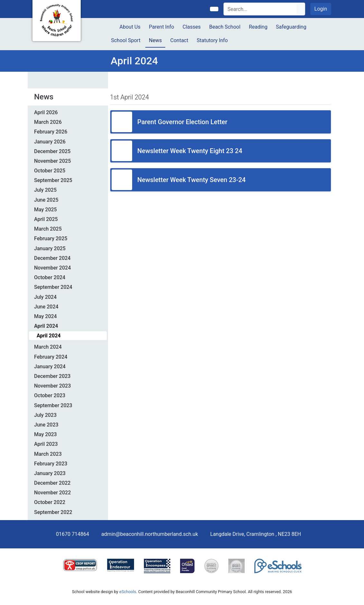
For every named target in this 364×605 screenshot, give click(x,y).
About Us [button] (130, 27)
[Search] (260, 9)
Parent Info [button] (161, 27)
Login (321, 9)
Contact (179, 40)
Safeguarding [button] (291, 27)
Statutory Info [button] (212, 40)
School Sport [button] (126, 40)
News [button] (155, 40)
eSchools (128, 592)
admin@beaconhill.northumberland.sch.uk (150, 534)
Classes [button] (192, 27)
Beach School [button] (225, 27)
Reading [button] (258, 27)
